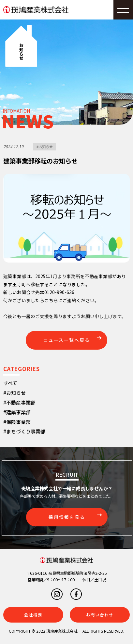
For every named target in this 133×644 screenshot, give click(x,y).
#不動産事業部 (19, 402)
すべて (10, 383)
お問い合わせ (100, 615)
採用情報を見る (67, 517)
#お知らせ (45, 147)
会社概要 (33, 615)
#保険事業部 (17, 422)
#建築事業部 (17, 412)
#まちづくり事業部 (24, 431)
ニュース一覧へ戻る (67, 340)
